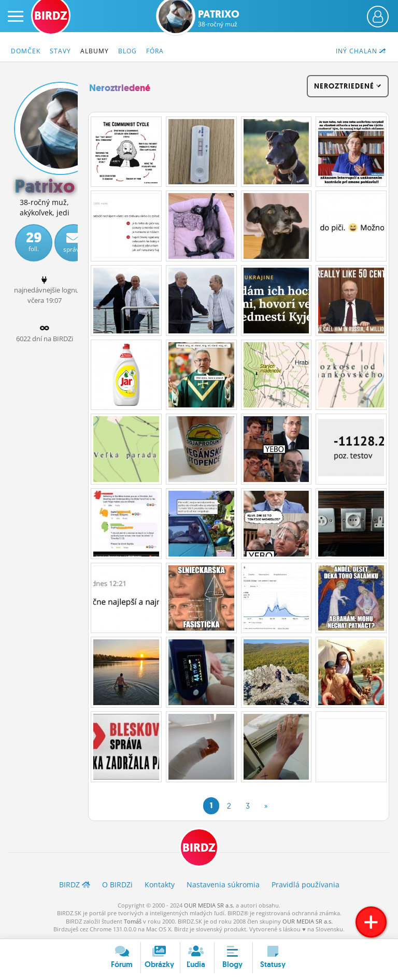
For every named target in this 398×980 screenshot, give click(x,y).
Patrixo (219, 18)
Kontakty (160, 884)
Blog (127, 51)
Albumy (95, 51)
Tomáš (133, 921)
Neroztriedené (120, 88)
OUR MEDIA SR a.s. (209, 905)
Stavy (60, 51)
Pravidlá (305, 884)
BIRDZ (199, 848)
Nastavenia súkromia (223, 884)
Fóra (155, 51)
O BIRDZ (117, 884)
